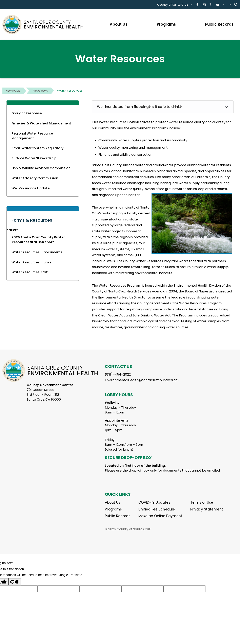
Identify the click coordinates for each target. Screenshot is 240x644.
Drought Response (27, 113)
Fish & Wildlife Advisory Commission (41, 168)
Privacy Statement (207, 509)
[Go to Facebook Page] (197, 5)
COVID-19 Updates (154, 502)
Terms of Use (202, 502)
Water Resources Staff (30, 272)
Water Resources (70, 91)
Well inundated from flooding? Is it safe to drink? (139, 107)
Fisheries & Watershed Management (41, 123)
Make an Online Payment (160, 516)
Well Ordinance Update (31, 188)
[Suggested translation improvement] (58, 589)
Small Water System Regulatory (37, 148)
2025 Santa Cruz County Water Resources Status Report (38, 240)
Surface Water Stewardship (34, 158)
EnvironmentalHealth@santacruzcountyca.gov (142, 380)
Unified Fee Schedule (157, 509)
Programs (40, 91)
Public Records (118, 516)
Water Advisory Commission (35, 178)
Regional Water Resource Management (32, 136)
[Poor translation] (15, 582)
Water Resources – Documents (37, 252)
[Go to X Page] (211, 5)
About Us (113, 502)
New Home (13, 91)
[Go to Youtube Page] (218, 5)
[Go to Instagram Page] (204, 5)
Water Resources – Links (31, 262)
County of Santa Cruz (173, 5)
